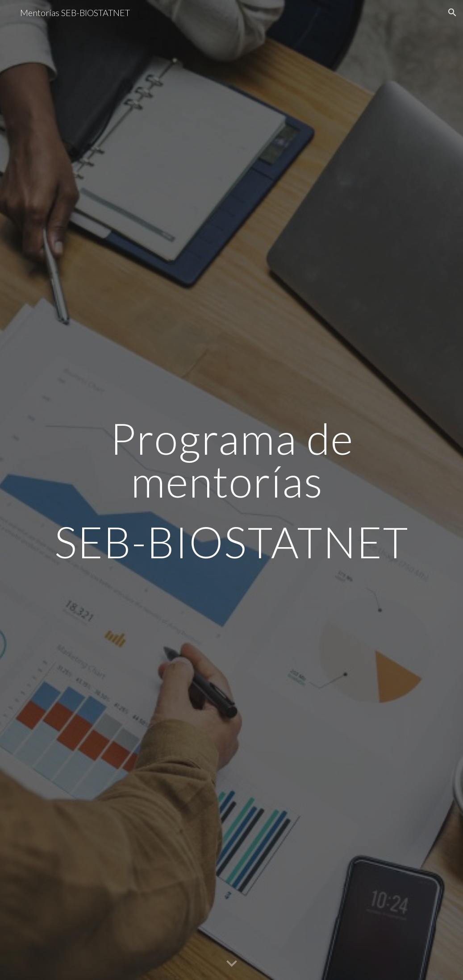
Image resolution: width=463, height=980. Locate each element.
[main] (232, 490)
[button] (452, 12)
